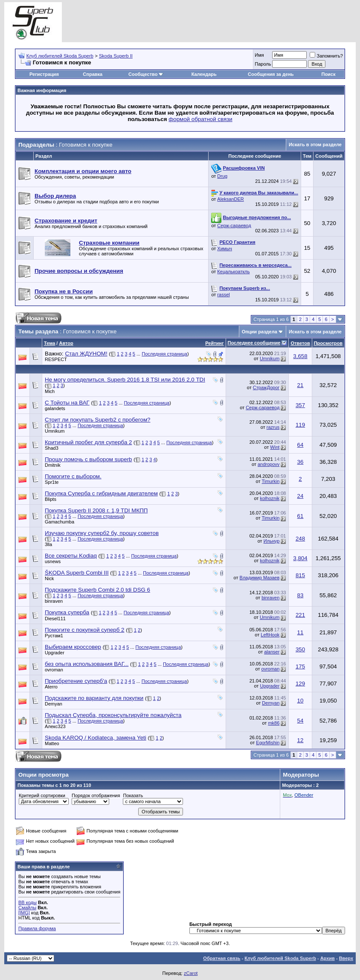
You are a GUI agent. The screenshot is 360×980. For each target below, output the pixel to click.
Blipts (51, 499)
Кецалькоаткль (233, 272)
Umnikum (270, 358)
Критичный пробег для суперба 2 (88, 442)
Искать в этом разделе (315, 145)
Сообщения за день (271, 74)
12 (300, 740)
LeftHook (270, 635)
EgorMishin (268, 743)
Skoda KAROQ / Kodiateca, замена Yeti (96, 738)
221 (300, 615)
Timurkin (271, 481)
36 (300, 462)
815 (300, 575)
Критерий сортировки (42, 795)
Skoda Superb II (116, 56)
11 (300, 632)
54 (300, 721)
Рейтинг (214, 343)
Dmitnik (53, 465)
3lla (48, 544)
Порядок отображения (96, 795)
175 (300, 666)
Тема (49, 343)
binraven (54, 601)
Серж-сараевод (234, 225)
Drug (222, 176)
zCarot (191, 973)
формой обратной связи (200, 119)
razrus (273, 427)
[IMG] (24, 913)
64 (300, 445)
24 (300, 496)
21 (300, 385)
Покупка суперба (67, 612)
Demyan (54, 704)
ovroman (54, 670)
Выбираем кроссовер (73, 647)
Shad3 (52, 448)
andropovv (269, 464)
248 (300, 539)
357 (300, 405)
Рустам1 (54, 636)
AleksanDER (230, 199)
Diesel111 (55, 619)
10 (300, 701)
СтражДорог (266, 387)
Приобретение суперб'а (76, 681)
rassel (223, 295)
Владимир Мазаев (260, 578)
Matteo (52, 743)
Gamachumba (60, 522)
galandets (55, 408)
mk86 (274, 723)
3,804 (300, 558)
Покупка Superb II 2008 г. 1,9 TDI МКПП (96, 510)
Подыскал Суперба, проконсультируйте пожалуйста (113, 715)
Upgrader (55, 653)
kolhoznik (270, 498)
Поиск (328, 74)
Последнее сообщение (254, 343)
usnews (53, 561)
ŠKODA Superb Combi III (77, 573)
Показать (133, 795)
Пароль (263, 64)
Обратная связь (222, 958)
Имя (259, 55)
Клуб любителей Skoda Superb (60, 56)
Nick (49, 578)
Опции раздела (260, 332)
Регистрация (44, 74)
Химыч (225, 249)
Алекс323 (55, 726)
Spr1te (52, 482)
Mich (50, 391)
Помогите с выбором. (73, 476)
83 (300, 595)
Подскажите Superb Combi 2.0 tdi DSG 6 (97, 590)
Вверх (346, 958)
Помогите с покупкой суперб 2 (84, 630)
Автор (66, 343)
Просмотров (328, 343)
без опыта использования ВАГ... (87, 664)
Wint (275, 447)
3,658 (300, 356)
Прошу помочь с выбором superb (88, 459)
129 (300, 684)
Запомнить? (326, 56)
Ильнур (272, 541)
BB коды (28, 902)
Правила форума (37, 928)
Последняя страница (164, 354)
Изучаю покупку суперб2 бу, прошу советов (102, 533)
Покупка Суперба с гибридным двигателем (101, 493)
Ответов (300, 343)
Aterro (51, 687)
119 (300, 425)
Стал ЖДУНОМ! (86, 354)
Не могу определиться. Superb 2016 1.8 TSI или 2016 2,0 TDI (125, 380)
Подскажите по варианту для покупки (94, 698)
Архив (328, 958)
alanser (272, 652)
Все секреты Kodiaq (71, 556)
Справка (93, 74)
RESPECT (56, 359)
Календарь (204, 74)
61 (300, 516)
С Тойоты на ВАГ (67, 403)
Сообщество (146, 74)
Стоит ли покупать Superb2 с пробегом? (98, 420)
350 (300, 649)
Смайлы (27, 908)
